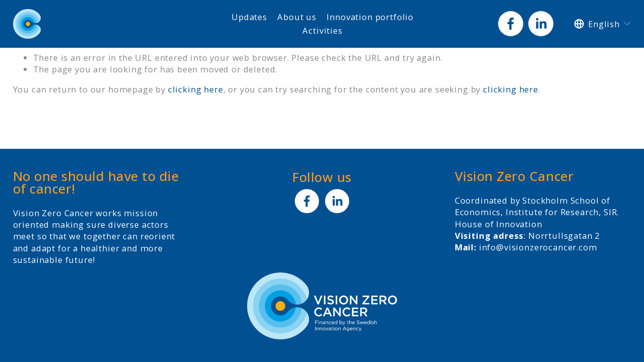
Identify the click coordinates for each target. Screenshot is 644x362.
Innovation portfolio (370, 17)
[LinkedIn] (541, 24)
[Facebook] (511, 24)
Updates (249, 17)
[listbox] (602, 24)
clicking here (196, 89)
